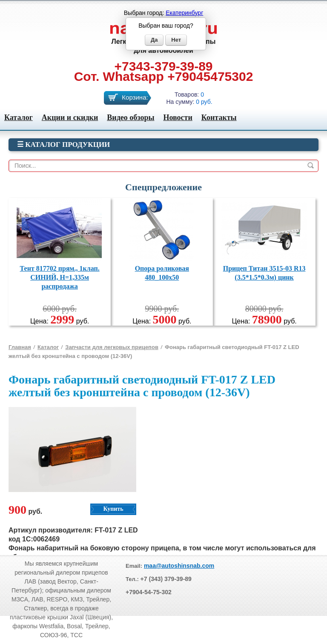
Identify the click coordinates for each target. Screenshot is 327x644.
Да (154, 40)
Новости (178, 117)
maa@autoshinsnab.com (179, 566)
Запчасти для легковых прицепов (112, 347)
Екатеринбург (184, 13)
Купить (113, 509)
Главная (20, 347)
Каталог (19, 117)
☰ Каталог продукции (63, 145)
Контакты (219, 117)
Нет (176, 40)
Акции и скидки (70, 117)
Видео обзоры (131, 117)
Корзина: (135, 97)
